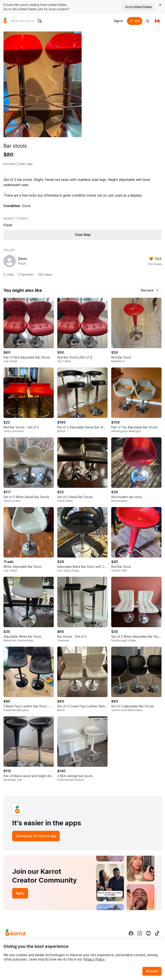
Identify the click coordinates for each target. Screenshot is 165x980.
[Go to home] (5, 21)
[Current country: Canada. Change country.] (157, 21)
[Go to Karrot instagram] (140, 933)
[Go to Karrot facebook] (131, 933)
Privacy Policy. (94, 959)
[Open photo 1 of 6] (43, 84)
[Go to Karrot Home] (16, 933)
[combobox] (23, 21)
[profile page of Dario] (10, 261)
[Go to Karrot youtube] (148, 933)
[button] (150, 290)
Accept (152, 971)
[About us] (148, 21)
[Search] (40, 21)
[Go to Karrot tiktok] (157, 933)
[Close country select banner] (160, 5)
